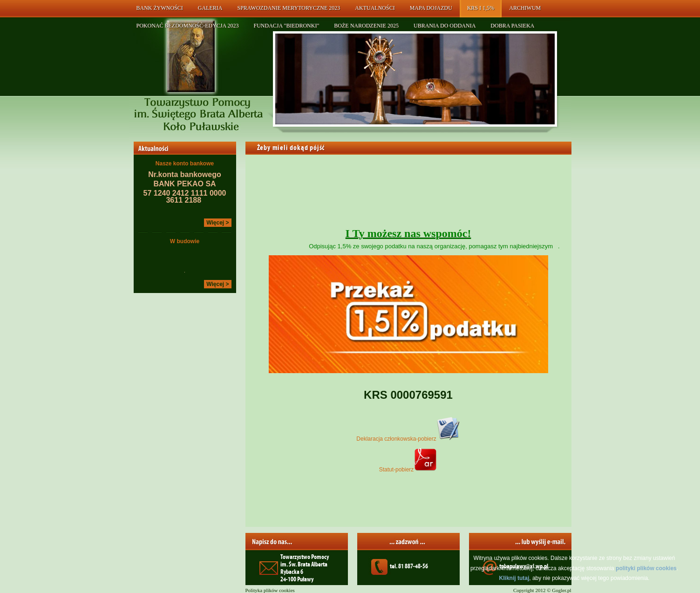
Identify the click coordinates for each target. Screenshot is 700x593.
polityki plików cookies (646, 568)
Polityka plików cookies (270, 590)
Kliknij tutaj (514, 578)
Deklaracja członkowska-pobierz (408, 439)
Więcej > (217, 223)
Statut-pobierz (408, 470)
